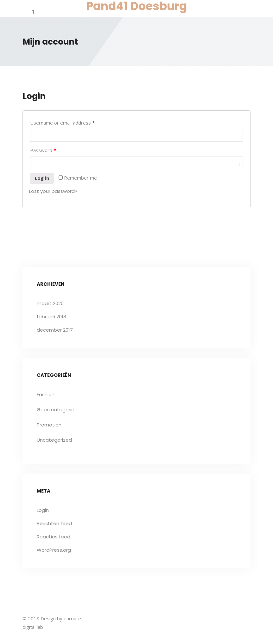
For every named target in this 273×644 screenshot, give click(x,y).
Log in (42, 178)
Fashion (46, 394)
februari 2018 (51, 317)
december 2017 (55, 330)
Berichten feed (54, 523)
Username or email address (62, 123)
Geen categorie (56, 410)
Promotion (49, 425)
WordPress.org (54, 550)
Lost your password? (53, 191)
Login (43, 510)
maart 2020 (50, 303)
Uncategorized (54, 440)
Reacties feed (54, 537)
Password (43, 150)
